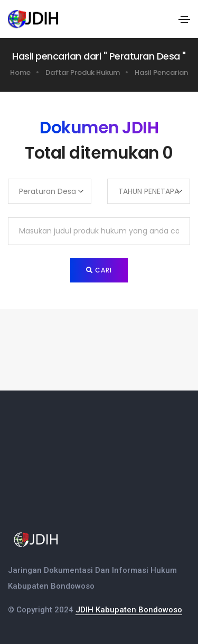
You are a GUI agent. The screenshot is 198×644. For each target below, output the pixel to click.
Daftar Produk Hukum (83, 72)
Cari (99, 270)
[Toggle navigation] (184, 19)
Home (20, 72)
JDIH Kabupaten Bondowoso (129, 610)
